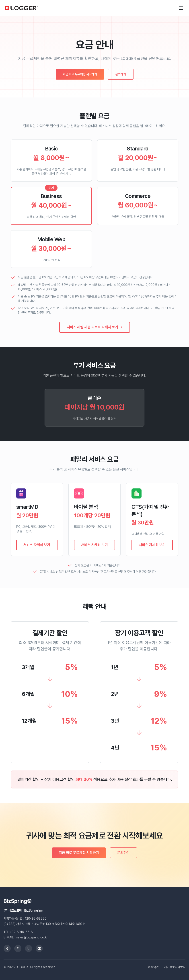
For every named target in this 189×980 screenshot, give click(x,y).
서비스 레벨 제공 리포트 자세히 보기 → (95, 327)
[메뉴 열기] (181, 8)
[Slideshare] (29, 948)
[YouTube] (39, 948)
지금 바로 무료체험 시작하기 (80, 74)
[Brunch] (18, 948)
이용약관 (153, 967)
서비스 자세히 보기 (37, 545)
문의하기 (121, 74)
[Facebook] (7, 948)
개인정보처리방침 (175, 967)
